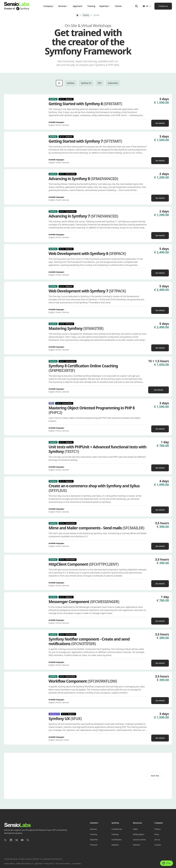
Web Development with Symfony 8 (87, 254)
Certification (117, 840)
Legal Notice (39, 864)
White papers (139, 834)
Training (86, 15)
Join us (157, 840)
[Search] (136, 6)
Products (94, 845)
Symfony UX (86, 83)
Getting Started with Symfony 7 (85, 141)
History (158, 829)
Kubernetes (113, 83)
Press (157, 834)
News (135, 829)
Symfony (71, 83)
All (59, 83)
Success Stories (139, 840)
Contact (158, 845)
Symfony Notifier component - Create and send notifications (89, 641)
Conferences (117, 829)
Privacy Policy (49, 864)
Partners (137, 845)
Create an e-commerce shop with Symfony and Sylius (94, 488)
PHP (100, 83)
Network (115, 845)
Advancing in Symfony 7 (83, 216)
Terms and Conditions (63, 864)
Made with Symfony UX (25, 864)
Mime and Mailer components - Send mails (96, 528)
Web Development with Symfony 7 (87, 291)
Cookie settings (10, 864)
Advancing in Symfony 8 (83, 179)
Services (93, 829)
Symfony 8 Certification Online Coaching (83, 368)
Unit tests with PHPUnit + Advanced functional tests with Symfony (98, 449)
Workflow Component (83, 681)
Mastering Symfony (76, 328)
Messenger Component (84, 602)
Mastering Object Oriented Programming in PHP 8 (92, 410)
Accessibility (77, 864)
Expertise (94, 840)
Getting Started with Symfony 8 (85, 104)
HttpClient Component (84, 564)
